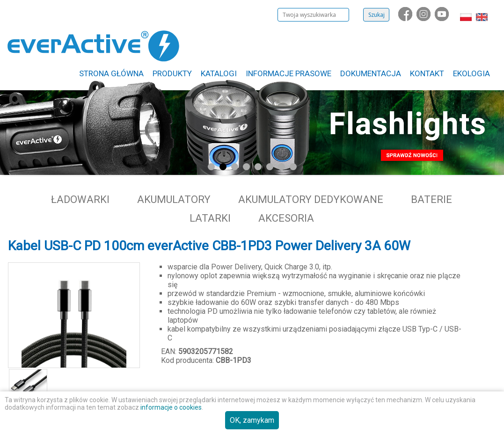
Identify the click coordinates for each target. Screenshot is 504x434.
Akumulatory (174, 199)
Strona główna (111, 73)
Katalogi (219, 73)
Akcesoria (286, 218)
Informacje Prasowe (289, 73)
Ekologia (471, 73)
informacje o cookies (171, 407)
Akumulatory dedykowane (311, 199)
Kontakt (427, 73)
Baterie (431, 199)
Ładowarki (80, 199)
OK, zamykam (252, 420)
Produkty (172, 73)
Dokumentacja (371, 73)
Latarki (210, 218)
